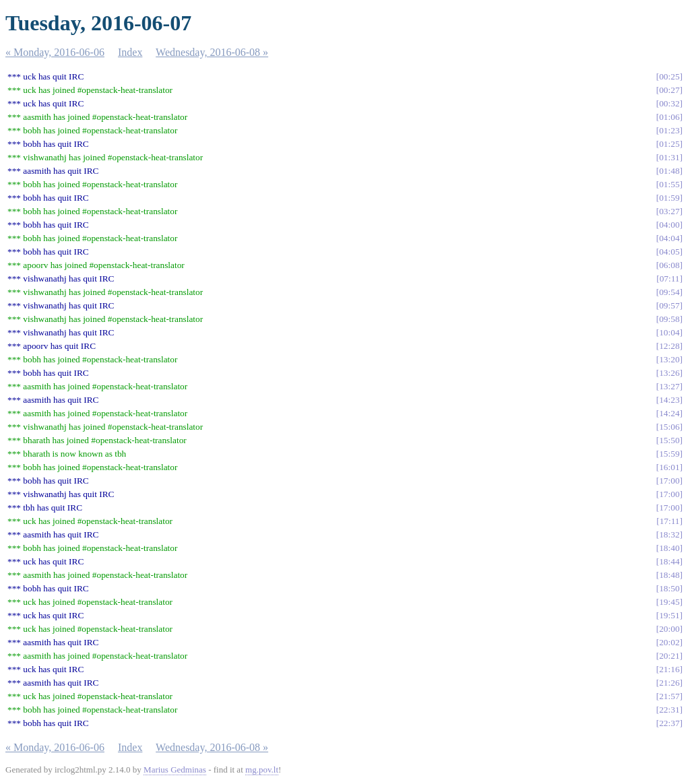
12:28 (669, 346)
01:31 (669, 157)
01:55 (669, 184)
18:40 (669, 548)
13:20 (669, 359)
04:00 (669, 225)
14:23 (669, 400)
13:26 (669, 373)
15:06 (669, 427)
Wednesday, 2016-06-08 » (212, 52)
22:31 (669, 710)
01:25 (669, 144)
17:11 (670, 521)
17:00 (669, 481)
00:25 (669, 76)
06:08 (669, 265)
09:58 (669, 319)
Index (130, 52)
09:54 (669, 292)
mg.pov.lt (262, 770)
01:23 (669, 130)
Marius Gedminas (175, 770)
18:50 (669, 588)
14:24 (669, 413)
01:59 (669, 198)
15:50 (669, 440)
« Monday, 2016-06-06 (55, 52)
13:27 (669, 386)
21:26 (669, 683)
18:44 (669, 561)
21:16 (669, 669)
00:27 (669, 90)
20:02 (669, 642)
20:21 (669, 656)
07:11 (670, 279)
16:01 (669, 467)
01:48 (669, 171)
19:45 (669, 602)
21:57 (669, 696)
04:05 (669, 252)
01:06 (669, 117)
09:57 (669, 305)
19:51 (669, 615)
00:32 (669, 103)
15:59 (669, 454)
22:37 (669, 723)
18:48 (669, 575)
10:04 (669, 332)
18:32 (669, 534)
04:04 (669, 238)
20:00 (669, 629)
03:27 (669, 211)
